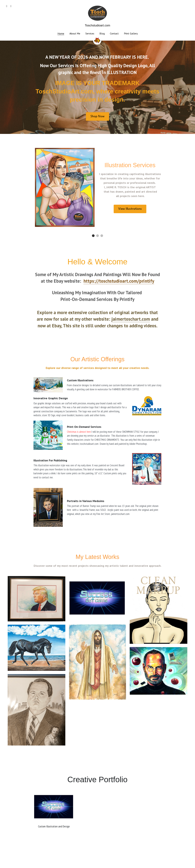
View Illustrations (130, 209)
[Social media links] (7, 6)
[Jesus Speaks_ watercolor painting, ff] (97, 662)
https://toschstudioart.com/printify (119, 281)
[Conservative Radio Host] (37, 710)
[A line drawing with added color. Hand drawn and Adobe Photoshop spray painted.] (158, 610)
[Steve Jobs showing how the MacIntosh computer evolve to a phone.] (158, 671)
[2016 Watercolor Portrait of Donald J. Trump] (37, 599)
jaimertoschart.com (131, 319)
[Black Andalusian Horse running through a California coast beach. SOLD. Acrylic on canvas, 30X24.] (37, 648)
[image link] (98, 13)
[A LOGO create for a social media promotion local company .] (97, 598)
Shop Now (98, 116)
